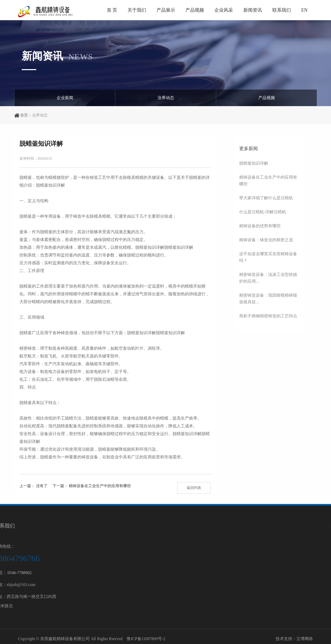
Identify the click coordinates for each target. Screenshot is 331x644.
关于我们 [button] (137, 10)
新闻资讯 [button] (253, 10)
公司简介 (236, 546)
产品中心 (279, 526)
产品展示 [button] (166, 10)
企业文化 (236, 564)
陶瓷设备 (277, 592)
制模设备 (277, 546)
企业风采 (224, 10)
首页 (24, 115)
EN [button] (304, 10)
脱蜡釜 (179, 434)
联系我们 (282, 10)
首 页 (112, 10)
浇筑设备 (277, 573)
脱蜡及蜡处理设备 (285, 564)
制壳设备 (277, 555)
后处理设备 (279, 583)
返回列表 (194, 488)
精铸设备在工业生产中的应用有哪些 (100, 486)
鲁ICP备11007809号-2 (146, 641)
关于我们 (238, 526)
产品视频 (195, 10)
